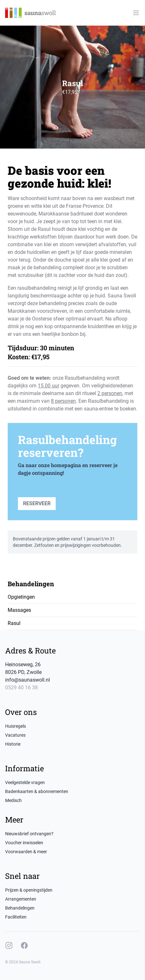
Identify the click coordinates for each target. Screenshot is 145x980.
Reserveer (37, 503)
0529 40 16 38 (21, 688)
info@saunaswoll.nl (28, 680)
